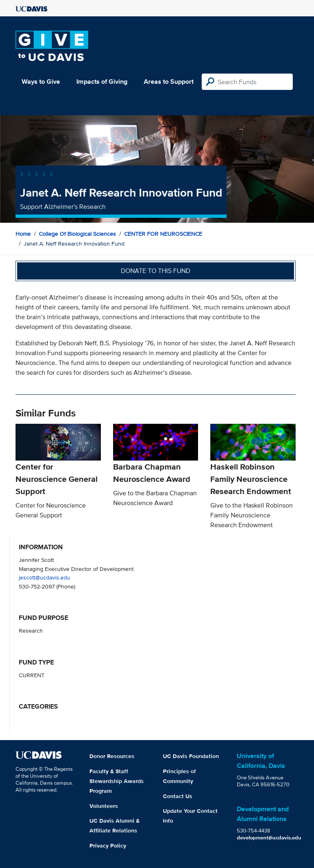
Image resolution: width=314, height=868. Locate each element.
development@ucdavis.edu (269, 838)
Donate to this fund (156, 271)
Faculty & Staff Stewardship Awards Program (117, 781)
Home (23, 234)
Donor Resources (112, 756)
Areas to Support (169, 82)
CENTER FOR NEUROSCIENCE (163, 234)
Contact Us (178, 796)
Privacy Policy (108, 846)
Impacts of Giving (102, 82)
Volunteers (104, 806)
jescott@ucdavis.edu (45, 577)
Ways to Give (41, 82)
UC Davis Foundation (191, 756)
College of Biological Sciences (77, 234)
